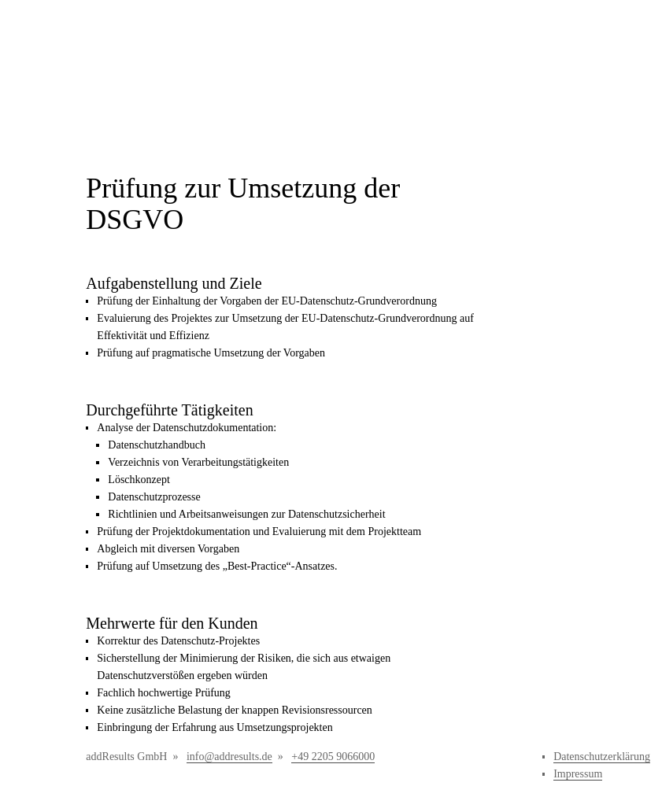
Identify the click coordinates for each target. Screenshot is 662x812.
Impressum (578, 774)
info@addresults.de (229, 757)
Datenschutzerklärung (602, 757)
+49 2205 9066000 (333, 757)
